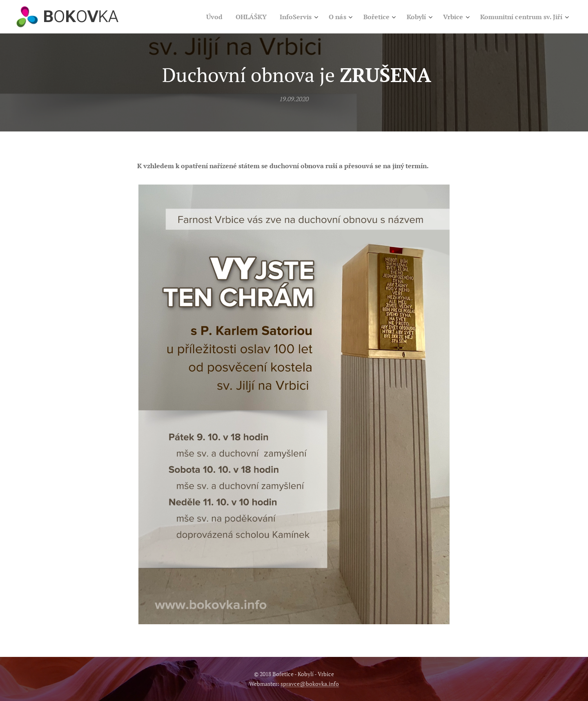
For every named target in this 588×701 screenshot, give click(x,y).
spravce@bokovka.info (310, 684)
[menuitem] (194, 17)
